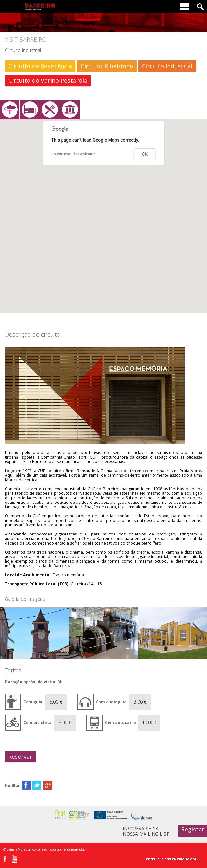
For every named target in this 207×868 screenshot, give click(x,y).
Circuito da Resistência (40, 66)
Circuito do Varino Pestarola (48, 80)
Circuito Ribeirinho (107, 66)
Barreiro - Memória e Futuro (40, 7)
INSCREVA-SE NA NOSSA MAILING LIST (146, 831)
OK (145, 154)
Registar (193, 829)
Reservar (20, 757)
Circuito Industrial (167, 66)
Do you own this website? (73, 154)
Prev (9, 633)
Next (198, 633)
